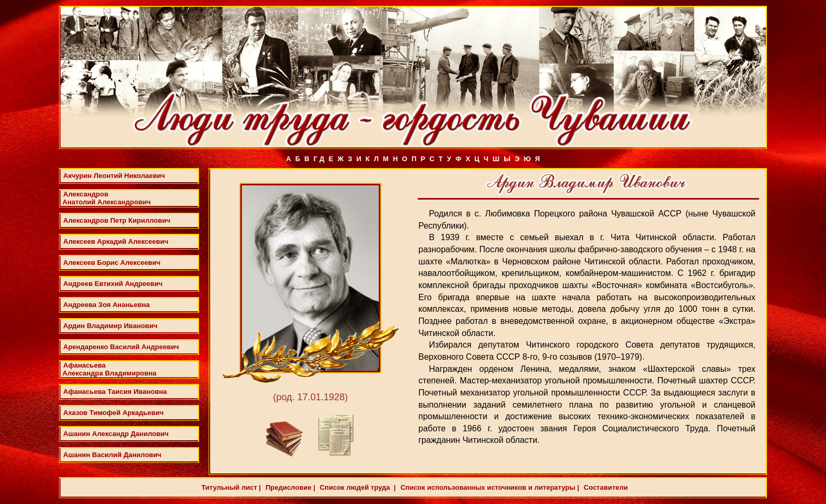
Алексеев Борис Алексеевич (112, 263)
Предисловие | (289, 487)
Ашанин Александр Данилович (116, 434)
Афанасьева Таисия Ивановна (115, 392)
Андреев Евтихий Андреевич (113, 284)
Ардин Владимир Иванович (110, 326)
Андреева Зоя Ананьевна (106, 305)
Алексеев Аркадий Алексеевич (116, 241)
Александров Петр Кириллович (117, 220)
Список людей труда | (357, 487)
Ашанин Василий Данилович (112, 455)
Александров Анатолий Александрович (106, 198)
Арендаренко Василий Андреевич (121, 347)
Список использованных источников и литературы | (490, 487)
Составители (604, 487)
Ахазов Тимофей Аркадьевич (114, 413)
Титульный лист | (231, 487)
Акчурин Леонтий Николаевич (114, 176)
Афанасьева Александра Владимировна (109, 369)
